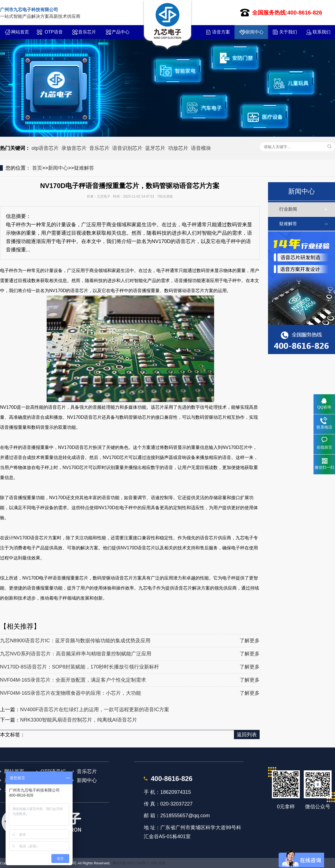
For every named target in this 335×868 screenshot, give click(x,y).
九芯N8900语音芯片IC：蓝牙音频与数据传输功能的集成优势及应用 (75, 641)
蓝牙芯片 (155, 148)
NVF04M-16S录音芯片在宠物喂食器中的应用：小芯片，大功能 (70, 693)
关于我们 (288, 32)
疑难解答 (84, 168)
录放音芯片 (74, 148)
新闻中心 (255, 32)
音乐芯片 (87, 32)
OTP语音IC (54, 34)
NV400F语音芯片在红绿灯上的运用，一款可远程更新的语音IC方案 (95, 710)
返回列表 (247, 735)
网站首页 (20, 32)
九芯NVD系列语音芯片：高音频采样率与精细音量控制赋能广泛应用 (76, 654)
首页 (37, 168)
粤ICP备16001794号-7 (131, 863)
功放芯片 (178, 148)
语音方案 (221, 32)
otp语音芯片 (45, 148)
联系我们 (322, 32)
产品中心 (121, 32)
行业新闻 (288, 209)
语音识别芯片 (127, 148)
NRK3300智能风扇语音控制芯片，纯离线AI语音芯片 (79, 720)
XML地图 (158, 863)
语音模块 (201, 148)
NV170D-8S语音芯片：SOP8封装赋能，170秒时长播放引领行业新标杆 (80, 667)
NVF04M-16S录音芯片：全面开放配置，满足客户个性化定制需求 (73, 680)
